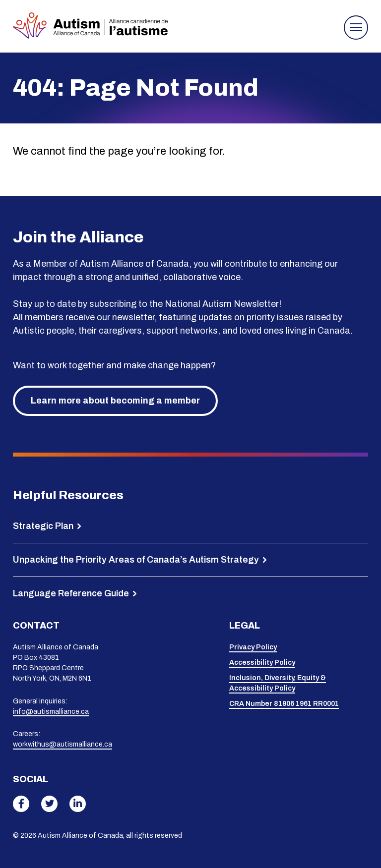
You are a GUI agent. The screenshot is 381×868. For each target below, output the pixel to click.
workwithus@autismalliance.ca (63, 744)
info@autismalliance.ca (51, 712)
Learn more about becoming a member (115, 401)
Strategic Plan (43, 526)
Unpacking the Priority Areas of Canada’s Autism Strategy (136, 560)
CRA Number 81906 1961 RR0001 (284, 704)
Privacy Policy (253, 647)
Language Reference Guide (71, 593)
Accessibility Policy (262, 663)
